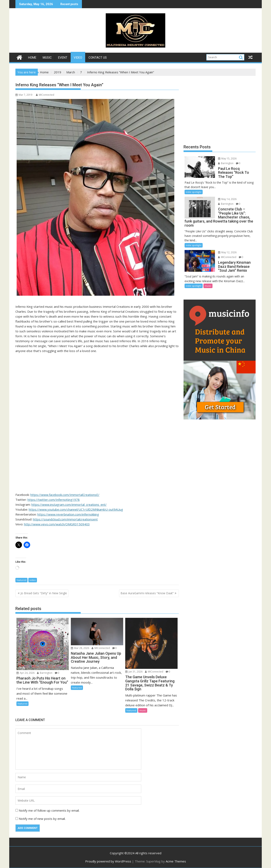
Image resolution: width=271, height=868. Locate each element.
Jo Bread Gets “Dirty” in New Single (44, 593)
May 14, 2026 (227, 199)
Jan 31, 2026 (134, 672)
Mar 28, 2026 (80, 648)
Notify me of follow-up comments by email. (49, 810)
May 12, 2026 (227, 252)
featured (21, 580)
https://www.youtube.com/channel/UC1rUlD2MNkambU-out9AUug (76, 509)
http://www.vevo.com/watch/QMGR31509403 (57, 524)
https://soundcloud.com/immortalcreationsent (65, 519)
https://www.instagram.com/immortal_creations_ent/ (69, 504)
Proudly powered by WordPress (108, 861)
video (78, 58)
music (47, 58)
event (63, 58)
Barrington (45, 673)
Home (32, 58)
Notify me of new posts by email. (42, 819)
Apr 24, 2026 (25, 673)
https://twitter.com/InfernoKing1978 (54, 500)
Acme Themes (176, 861)
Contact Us (98, 58)
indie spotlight (194, 192)
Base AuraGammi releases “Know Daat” (147, 593)
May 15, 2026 (227, 158)
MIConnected (45, 95)
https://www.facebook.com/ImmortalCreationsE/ (65, 495)
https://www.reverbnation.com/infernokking (68, 514)
